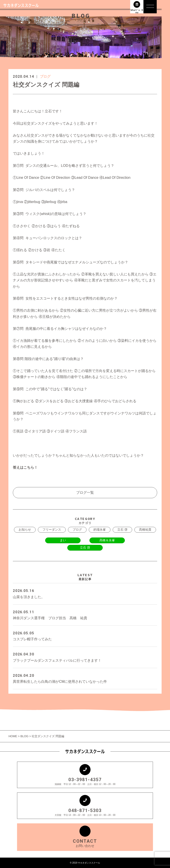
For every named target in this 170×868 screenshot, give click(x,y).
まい (63, 540)
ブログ (45, 77)
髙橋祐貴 (145, 530)
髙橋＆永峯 (107, 540)
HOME (13, 736)
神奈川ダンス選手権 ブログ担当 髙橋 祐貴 (85, 614)
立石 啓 (122, 530)
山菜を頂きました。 (85, 593)
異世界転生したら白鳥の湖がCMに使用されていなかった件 (85, 678)
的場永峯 (100, 530)
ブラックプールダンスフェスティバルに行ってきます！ (85, 657)
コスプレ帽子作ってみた (85, 636)
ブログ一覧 (85, 493)
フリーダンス (52, 530)
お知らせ (25, 530)
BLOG (24, 736)
